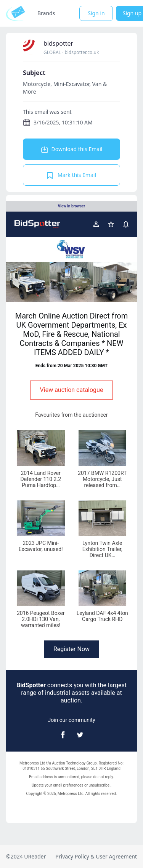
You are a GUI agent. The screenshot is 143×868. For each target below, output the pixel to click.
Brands (46, 13)
